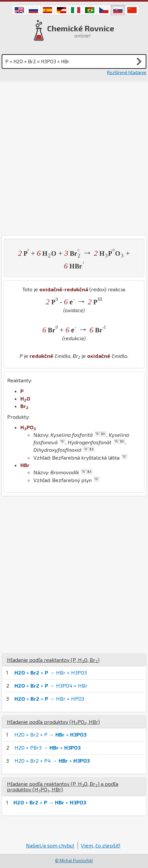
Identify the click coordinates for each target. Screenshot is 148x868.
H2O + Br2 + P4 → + (52, 761)
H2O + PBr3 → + (47, 747)
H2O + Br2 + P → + (50, 734)
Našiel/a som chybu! (50, 845)
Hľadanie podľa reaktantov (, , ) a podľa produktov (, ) (63, 787)
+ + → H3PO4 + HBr (51, 685)
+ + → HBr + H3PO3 (51, 672)
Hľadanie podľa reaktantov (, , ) (53, 660)
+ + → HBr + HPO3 (49, 699)
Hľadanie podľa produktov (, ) (53, 722)
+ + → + (50, 802)
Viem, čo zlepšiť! (101, 845)
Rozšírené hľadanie (127, 72)
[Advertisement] (74, 158)
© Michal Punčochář (74, 860)
